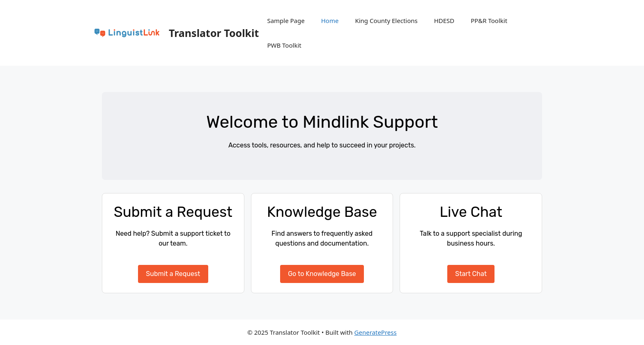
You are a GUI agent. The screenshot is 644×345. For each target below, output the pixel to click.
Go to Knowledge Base (322, 274)
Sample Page (286, 21)
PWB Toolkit (284, 45)
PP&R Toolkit (489, 21)
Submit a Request (173, 274)
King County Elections (386, 21)
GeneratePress (376, 332)
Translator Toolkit (214, 33)
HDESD (444, 21)
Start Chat (471, 274)
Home (330, 21)
